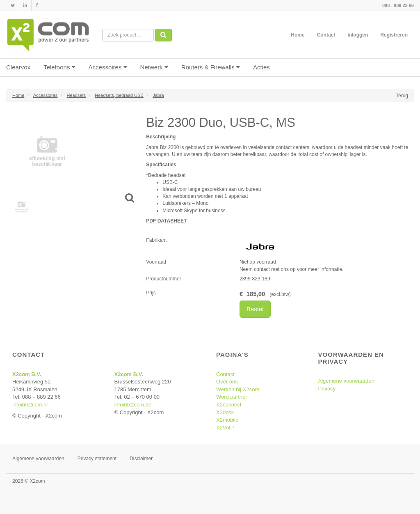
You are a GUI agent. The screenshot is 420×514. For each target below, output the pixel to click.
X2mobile (227, 420)
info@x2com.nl (30, 405)
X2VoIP (225, 428)
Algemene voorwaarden (346, 381)
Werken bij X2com (238, 389)
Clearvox (18, 67)
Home (298, 35)
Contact (326, 35)
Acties (261, 67)
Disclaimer (141, 459)
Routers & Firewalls (211, 67)
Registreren (394, 35)
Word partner (232, 397)
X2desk (225, 412)
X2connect (229, 405)
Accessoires (108, 67)
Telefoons (59, 67)
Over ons (227, 382)
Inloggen (358, 35)
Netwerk (154, 67)
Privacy (327, 389)
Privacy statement (97, 459)
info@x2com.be (133, 405)
